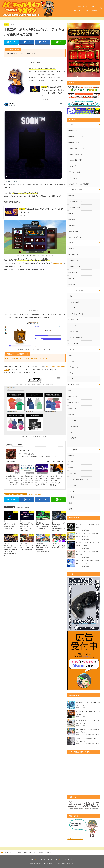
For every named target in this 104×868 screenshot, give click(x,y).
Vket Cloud (75, 302)
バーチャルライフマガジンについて (86, 6)
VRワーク (74, 432)
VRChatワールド (75, 142)
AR (70, 391)
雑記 (73, 497)
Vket (71, 296)
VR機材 (71, 243)
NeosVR (72, 219)
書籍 (71, 503)
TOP (32, 859)
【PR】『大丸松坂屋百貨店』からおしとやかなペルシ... (87, 553)
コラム (72, 491)
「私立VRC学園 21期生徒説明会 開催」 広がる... (88, 731)
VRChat (6, 25)
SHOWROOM (74, 231)
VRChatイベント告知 (77, 136)
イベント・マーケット (76, 290)
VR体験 (74, 438)
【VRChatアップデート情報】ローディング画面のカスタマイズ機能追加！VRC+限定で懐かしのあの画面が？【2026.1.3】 (42, 481)
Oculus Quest (74, 255)
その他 (72, 468)
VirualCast (75, 426)
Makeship (57, 263)
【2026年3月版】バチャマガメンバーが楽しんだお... (88, 713)
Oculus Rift (73, 273)
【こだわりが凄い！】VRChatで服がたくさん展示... (88, 722)
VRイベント (73, 397)
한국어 (95, 10)
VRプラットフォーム (75, 190)
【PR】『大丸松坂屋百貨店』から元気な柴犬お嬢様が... (87, 535)
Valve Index (73, 284)
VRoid (73, 379)
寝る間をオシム (84, 717)
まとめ (73, 473)
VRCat (31, 494)
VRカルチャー (74, 166)
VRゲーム (73, 408)
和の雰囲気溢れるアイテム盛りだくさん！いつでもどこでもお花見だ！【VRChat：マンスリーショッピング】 (13, 480)
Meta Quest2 (76, 261)
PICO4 (71, 278)
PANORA (72, 456)
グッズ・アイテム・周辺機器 (79, 184)
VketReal (74, 308)
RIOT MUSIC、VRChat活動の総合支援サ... (87, 526)
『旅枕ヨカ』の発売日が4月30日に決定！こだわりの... (88, 562)
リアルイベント (77, 332)
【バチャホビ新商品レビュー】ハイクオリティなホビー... (88, 704)
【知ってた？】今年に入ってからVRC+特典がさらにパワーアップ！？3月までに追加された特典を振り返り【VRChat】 (56, 481)
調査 (71, 509)
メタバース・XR (74, 385)
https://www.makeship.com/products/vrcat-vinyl (25, 358)
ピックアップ (48, 494)
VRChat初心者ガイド (77, 154)
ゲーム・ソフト (75, 367)
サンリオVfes (74, 343)
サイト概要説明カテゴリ (80, 479)
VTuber (72, 361)
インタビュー (74, 178)
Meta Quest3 (76, 267)
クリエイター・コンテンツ (77, 349)
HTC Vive (72, 249)
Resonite (72, 225)
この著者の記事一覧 (55, 461)
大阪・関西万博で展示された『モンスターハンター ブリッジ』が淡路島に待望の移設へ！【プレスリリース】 (27, 480)
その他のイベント (75, 320)
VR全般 (72, 414)
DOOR (71, 213)
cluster (71, 196)
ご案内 (72, 462)
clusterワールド (77, 207)
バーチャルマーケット (79, 314)
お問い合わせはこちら (75, 839)
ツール (72, 373)
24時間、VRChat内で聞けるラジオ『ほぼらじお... (88, 740)
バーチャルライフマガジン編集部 (89, 735)
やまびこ (83, 708)
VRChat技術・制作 (76, 160)
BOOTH (72, 355)
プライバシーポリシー (67, 859)
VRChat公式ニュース (43, 473)
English (86, 10)
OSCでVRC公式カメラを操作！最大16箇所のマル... (87, 544)
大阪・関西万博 (30, 473)
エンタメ (74, 444)
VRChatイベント (75, 131)
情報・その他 (73, 450)
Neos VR (74, 420)
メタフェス (75, 326)
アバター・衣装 (75, 172)
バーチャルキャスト (76, 237)
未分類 (73, 485)
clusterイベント (77, 201)
